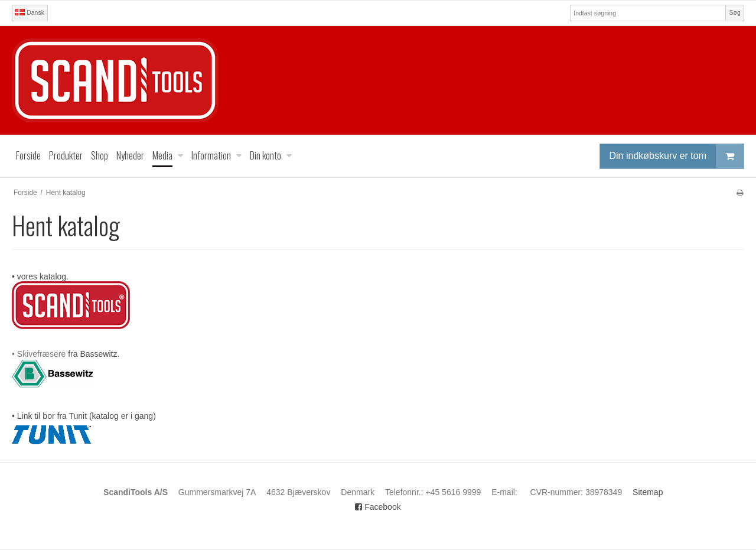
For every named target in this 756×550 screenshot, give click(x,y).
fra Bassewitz (92, 354)
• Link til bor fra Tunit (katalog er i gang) (84, 416)
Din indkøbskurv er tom (677, 156)
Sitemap (648, 492)
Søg (734, 12)
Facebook (378, 507)
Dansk (30, 12)
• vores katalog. (40, 276)
